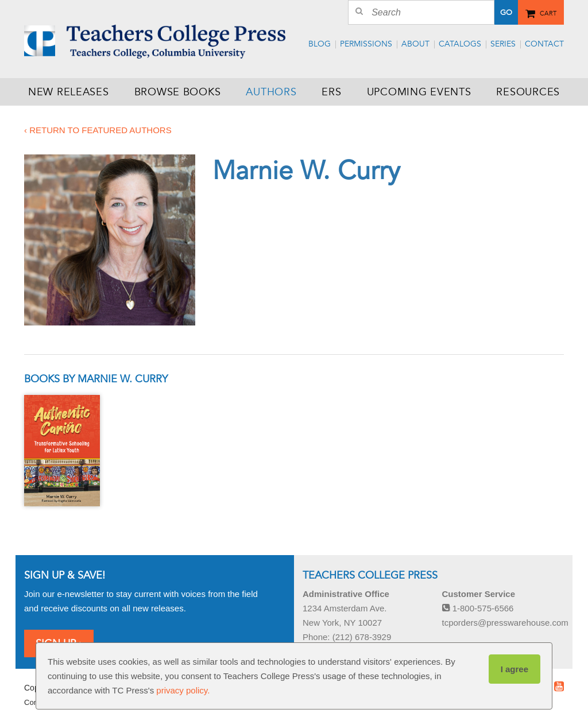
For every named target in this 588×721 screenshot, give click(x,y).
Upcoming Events (419, 92)
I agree (514, 669)
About (415, 44)
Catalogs (460, 44)
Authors (271, 92)
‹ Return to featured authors (98, 130)
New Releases (69, 92)
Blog (320, 44)
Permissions (366, 44)
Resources (528, 92)
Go (506, 13)
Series (503, 44)
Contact (544, 44)
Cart (548, 11)
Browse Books (178, 92)
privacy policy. (183, 690)
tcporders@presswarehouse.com (505, 623)
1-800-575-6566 (478, 608)
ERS (331, 92)
